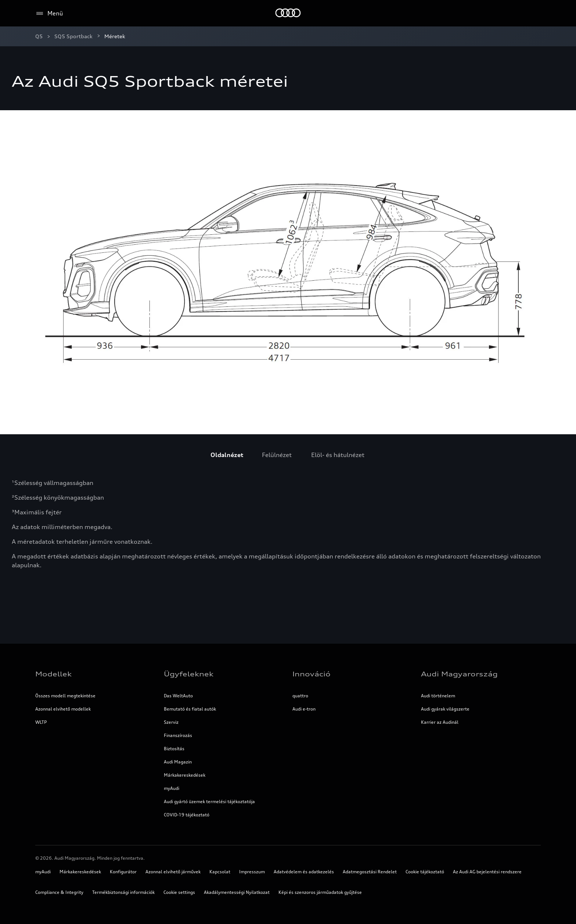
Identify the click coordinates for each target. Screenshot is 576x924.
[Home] (288, 13)
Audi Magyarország (459, 674)
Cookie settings (179, 892)
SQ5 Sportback (73, 36)
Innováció (312, 674)
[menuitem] (227, 455)
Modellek (53, 674)
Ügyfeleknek (189, 674)
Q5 (39, 36)
